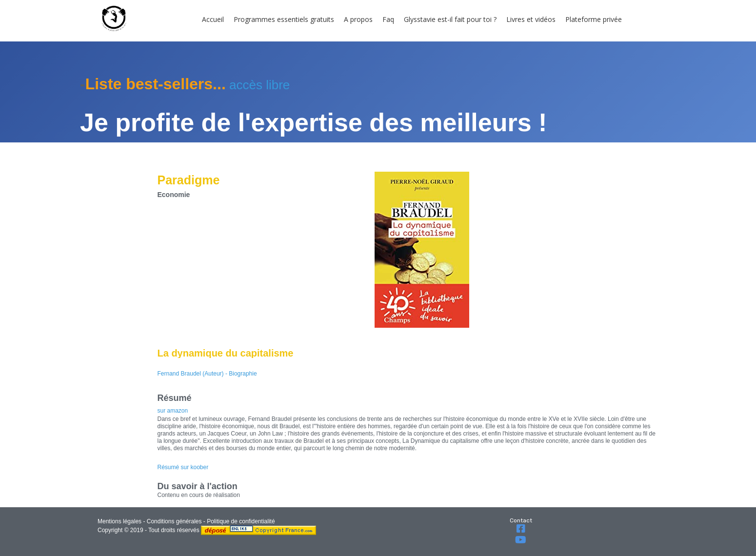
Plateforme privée (594, 19)
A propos (358, 19)
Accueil (213, 19)
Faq (388, 19)
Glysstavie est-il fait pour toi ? (450, 19)
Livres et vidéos (531, 19)
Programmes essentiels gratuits (284, 19)
